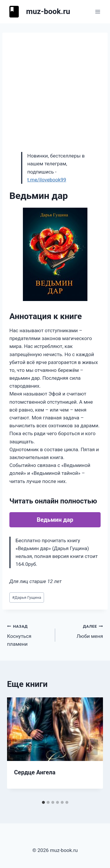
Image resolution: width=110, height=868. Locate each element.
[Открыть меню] (98, 12)
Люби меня (82, 631)
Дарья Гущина (27, 597)
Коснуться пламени (29, 635)
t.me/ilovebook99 (47, 180)
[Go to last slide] (18, 747)
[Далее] (92, 747)
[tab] (43, 802)
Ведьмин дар (55, 520)
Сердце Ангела (35, 772)
